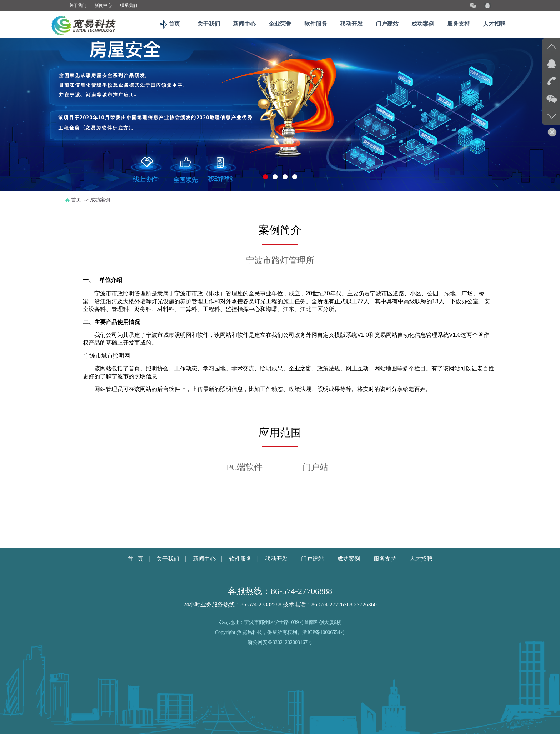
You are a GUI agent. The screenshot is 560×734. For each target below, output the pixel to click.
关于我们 (78, 5)
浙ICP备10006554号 (324, 632)
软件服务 (316, 24)
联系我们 (129, 5)
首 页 (135, 559)
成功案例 (423, 24)
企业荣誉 (280, 24)
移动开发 (351, 24)
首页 (173, 24)
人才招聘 (494, 24)
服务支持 (459, 24)
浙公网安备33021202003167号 (280, 643)
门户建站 (387, 24)
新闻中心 (103, 5)
